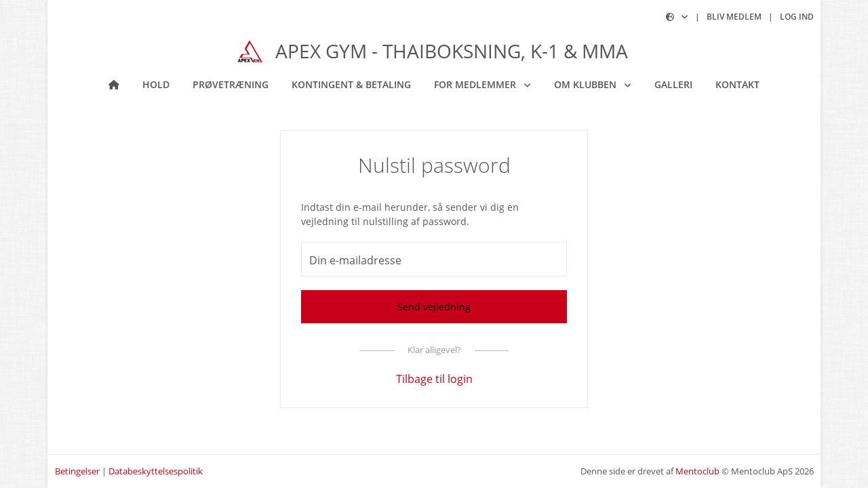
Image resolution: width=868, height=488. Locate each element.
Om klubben (587, 84)
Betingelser (77, 471)
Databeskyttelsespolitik (156, 471)
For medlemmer (476, 84)
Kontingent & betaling (351, 84)
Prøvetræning (231, 84)
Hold (156, 84)
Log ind (797, 17)
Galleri (673, 84)
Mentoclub (697, 471)
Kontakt (737, 84)
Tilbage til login (434, 379)
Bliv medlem (734, 17)
